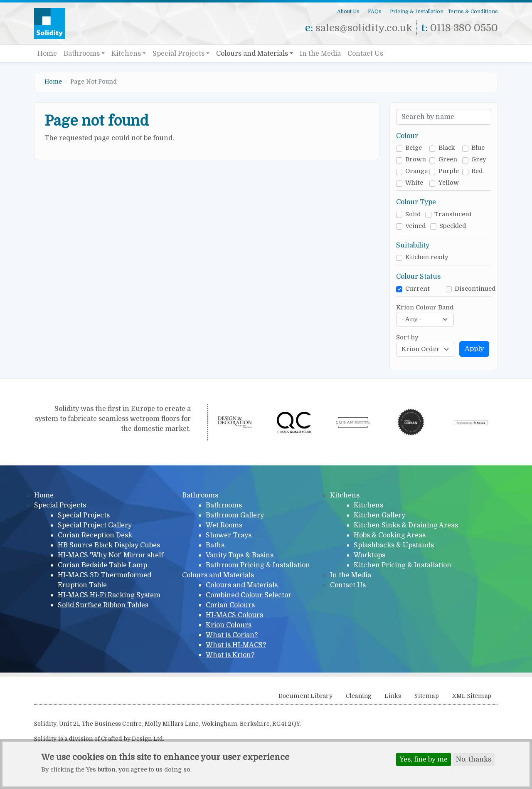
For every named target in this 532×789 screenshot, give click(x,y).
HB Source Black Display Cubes (109, 545)
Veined (416, 226)
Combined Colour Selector (249, 595)
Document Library (305, 696)
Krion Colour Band (425, 308)
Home (47, 54)
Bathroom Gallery (235, 515)
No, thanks (474, 760)
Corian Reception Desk (95, 535)
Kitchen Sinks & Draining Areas (406, 525)
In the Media (320, 54)
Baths (215, 545)
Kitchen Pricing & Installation (403, 565)
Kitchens (126, 54)
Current (417, 289)
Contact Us (365, 54)
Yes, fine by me (424, 760)
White (414, 183)
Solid (413, 214)
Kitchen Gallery (379, 515)
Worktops (369, 555)
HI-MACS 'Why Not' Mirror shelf (111, 555)
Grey (479, 160)
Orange (416, 171)
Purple (449, 171)
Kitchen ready (427, 257)
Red (477, 171)
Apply (474, 349)
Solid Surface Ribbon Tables (103, 605)
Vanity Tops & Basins (240, 555)
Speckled (453, 226)
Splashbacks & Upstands (394, 545)
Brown (416, 160)
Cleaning (359, 696)
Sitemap (426, 696)
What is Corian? (232, 635)
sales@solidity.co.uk (364, 28)
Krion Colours (229, 625)
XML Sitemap (472, 696)
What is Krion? (230, 655)
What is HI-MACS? (236, 645)
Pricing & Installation (417, 12)
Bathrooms (82, 54)
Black (447, 148)
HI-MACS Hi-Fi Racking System (109, 595)
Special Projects (179, 54)
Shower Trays (229, 535)
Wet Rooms (224, 525)
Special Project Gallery (95, 525)
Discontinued (475, 289)
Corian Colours (230, 605)
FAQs (375, 12)
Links (393, 696)
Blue (478, 148)
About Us (348, 12)
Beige (414, 148)
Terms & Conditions (473, 12)
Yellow (449, 183)
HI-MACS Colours (234, 615)
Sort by (407, 338)
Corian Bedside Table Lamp (102, 565)
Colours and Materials (252, 54)
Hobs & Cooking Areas (390, 535)
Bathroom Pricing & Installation (258, 565)
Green (448, 160)
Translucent (453, 214)
